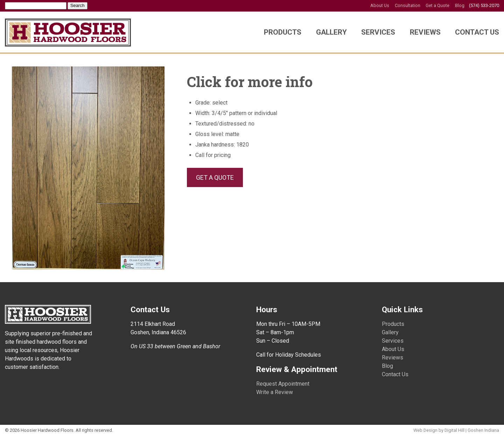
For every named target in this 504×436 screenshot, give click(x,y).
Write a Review (275, 392)
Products (283, 32)
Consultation (408, 5)
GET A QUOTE (215, 177)
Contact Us (477, 32)
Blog (460, 5)
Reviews (425, 32)
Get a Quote (437, 5)
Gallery (331, 32)
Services (378, 32)
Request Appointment (283, 384)
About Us (380, 5)
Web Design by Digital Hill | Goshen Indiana (456, 430)
